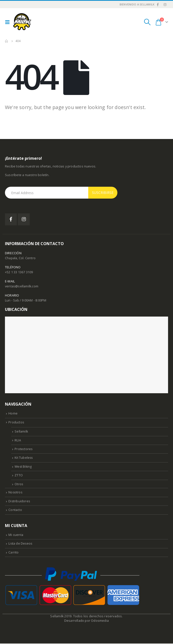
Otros (19, 484)
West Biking (23, 467)
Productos (16, 422)
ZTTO (19, 475)
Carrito (13, 553)
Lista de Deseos (21, 544)
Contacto (15, 510)
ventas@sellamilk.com (22, 286)
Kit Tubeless (24, 458)
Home (13, 413)
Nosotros (16, 493)
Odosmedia (100, 621)
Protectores (24, 449)
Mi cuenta (16, 535)
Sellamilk (21, 431)
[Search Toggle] (147, 22)
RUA (18, 440)
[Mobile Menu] (9, 22)
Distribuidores (19, 501)
